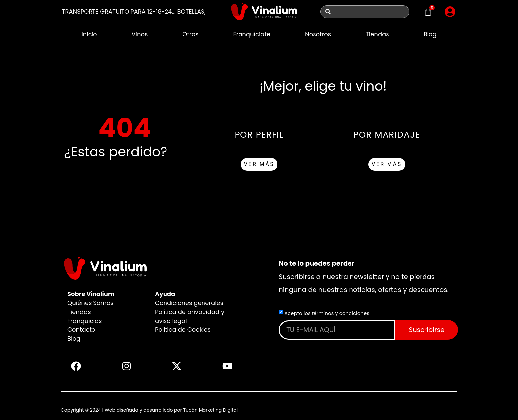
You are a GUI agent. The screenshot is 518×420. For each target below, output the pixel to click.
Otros (190, 34)
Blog (430, 34)
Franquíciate (252, 34)
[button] (450, 12)
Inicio (89, 34)
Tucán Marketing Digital (210, 410)
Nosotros (318, 34)
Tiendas (377, 34)
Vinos (140, 34)
